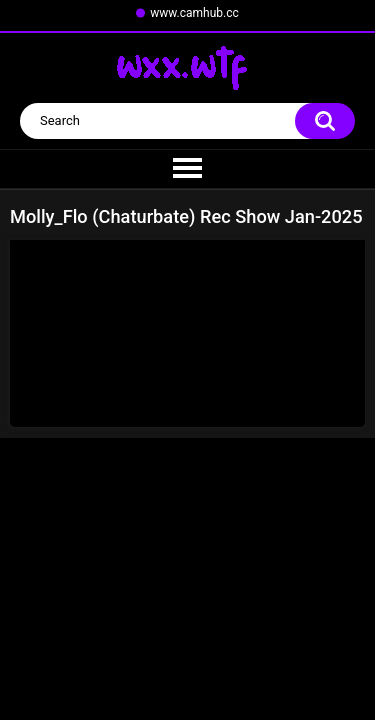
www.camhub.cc (194, 13)
